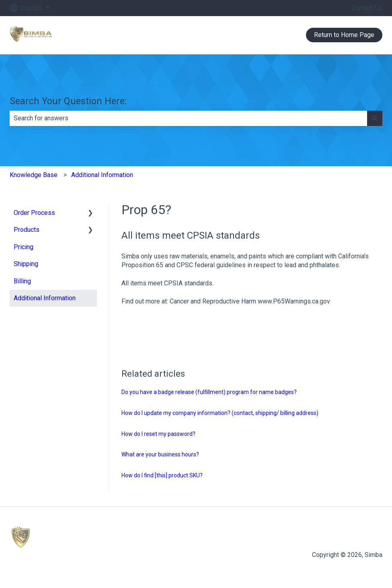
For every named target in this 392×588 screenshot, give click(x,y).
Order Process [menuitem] (34, 213)
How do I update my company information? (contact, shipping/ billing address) (220, 413)
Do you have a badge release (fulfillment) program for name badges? (209, 392)
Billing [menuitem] (22, 281)
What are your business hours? (160, 454)
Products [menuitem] (27, 230)
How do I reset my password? (158, 434)
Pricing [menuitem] (24, 247)
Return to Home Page (344, 35)
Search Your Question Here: (68, 101)
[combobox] (188, 118)
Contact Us (367, 8)
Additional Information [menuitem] (45, 298)
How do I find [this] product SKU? (162, 475)
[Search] (375, 118)
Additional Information (102, 175)
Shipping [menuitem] (26, 264)
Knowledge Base (34, 175)
